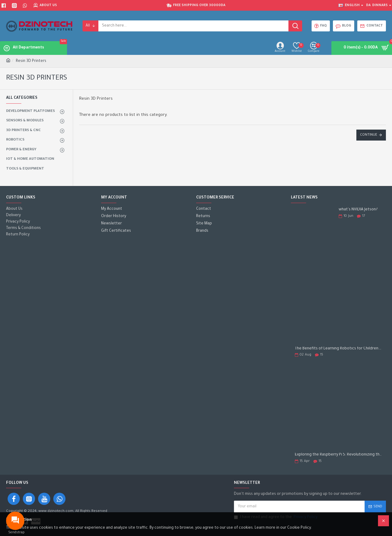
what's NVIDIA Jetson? (358, 210)
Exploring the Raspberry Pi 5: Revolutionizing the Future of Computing (338, 455)
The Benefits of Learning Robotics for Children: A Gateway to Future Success (338, 349)
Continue (369, 135)
